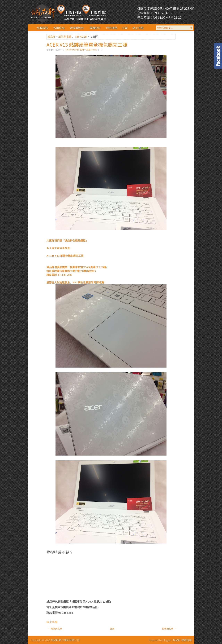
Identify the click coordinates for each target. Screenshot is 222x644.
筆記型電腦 (65, 37)
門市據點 (112, 28)
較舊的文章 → (169, 629)
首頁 (112, 629)
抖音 (125, 28)
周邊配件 (95, 28)
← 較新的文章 (55, 629)
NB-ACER (82, 37)
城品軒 (52, 37)
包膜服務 (42, 28)
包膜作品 (59, 28)
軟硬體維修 (77, 28)
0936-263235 (162, 13)
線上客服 (138, 28)
